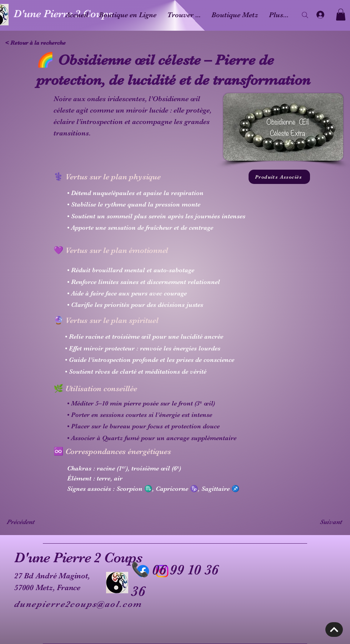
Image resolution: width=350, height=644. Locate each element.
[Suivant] (324, 522)
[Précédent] (30, 522)
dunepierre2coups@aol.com (78, 604)
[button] (341, 14)
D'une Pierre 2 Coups (78, 558)
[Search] (305, 15)
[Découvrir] (334, 630)
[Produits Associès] (279, 177)
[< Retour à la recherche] (38, 43)
